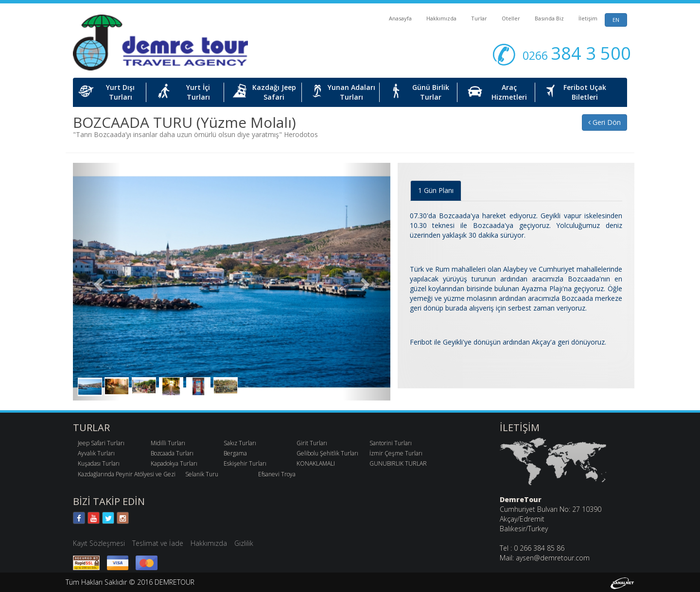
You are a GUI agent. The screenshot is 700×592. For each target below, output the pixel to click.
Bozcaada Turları (172, 453)
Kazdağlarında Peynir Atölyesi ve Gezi (127, 474)
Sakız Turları (240, 443)
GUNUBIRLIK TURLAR (398, 463)
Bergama (235, 453)
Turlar (479, 18)
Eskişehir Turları (245, 463)
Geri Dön (604, 122)
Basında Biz (549, 18)
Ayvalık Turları (96, 453)
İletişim (588, 18)
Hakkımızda (441, 18)
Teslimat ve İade (158, 543)
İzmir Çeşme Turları (396, 453)
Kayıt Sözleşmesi (99, 543)
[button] (97, 282)
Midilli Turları (168, 443)
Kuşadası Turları (99, 463)
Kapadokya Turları (174, 463)
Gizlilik (244, 543)
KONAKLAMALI (316, 463)
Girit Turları (312, 443)
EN (616, 20)
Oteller (511, 18)
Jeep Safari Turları (101, 443)
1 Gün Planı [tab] (436, 190)
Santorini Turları (391, 443)
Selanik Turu (202, 474)
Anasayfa (400, 18)
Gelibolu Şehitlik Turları (327, 453)
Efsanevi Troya (277, 474)
